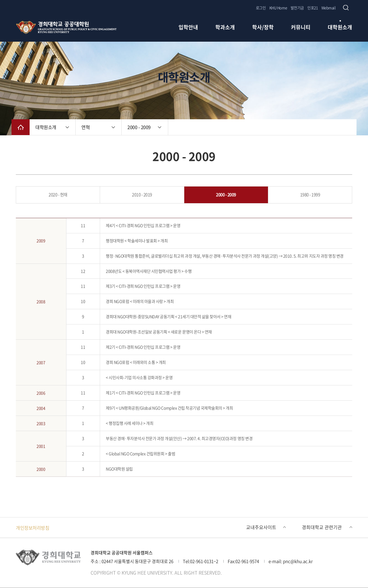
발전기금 (297, 8)
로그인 (261, 8)
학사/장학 (263, 28)
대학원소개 (340, 28)
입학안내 (188, 28)
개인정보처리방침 (32, 528)
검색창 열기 (346, 8)
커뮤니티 (301, 28)
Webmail (329, 8)
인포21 (313, 8)
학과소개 (225, 28)
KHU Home (278, 8)
